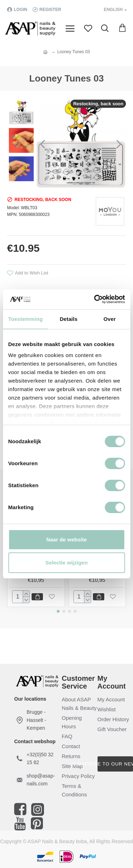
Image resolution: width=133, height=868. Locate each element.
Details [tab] (68, 319)
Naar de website (66, 539)
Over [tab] (110, 319)
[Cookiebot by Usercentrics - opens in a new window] (95, 299)
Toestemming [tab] (26, 319)
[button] (43, 144)
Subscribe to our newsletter (115, 764)
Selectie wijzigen (66, 563)
